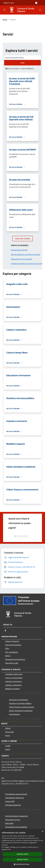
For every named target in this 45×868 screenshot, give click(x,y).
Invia (22, 63)
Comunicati (10, 732)
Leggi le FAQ (10, 801)
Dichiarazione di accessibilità (16, 827)
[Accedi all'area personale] (36, 3)
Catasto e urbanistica (13, 685)
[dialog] (22, 849)
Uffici (7, 648)
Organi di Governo (12, 641)
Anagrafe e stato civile (14, 674)
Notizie (8, 728)
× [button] (42, 831)
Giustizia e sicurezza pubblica (20, 703)
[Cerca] (40, 10)
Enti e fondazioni (12, 652)
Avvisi (7, 735)
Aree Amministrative (13, 645)
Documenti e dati (12, 663)
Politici (8, 656)
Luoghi (8, 746)
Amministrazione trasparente (16, 816)
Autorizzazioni (14, 714)
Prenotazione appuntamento (16, 794)
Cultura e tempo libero (14, 678)
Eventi (8, 749)
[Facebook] (5, 631)
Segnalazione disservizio (14, 798)
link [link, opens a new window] (9, 849)
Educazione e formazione (19, 700)
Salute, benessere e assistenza (21, 711)
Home (5, 20)
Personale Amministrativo (15, 659)
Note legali (9, 823)
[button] (23, 864)
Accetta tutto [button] (22, 854)
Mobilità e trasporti (13, 689)
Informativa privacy (13, 820)
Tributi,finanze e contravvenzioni (22, 707)
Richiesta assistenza (13, 805)
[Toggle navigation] (5, 10)
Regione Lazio (9, 3)
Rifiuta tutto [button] (22, 860)
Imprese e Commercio (13, 681)
